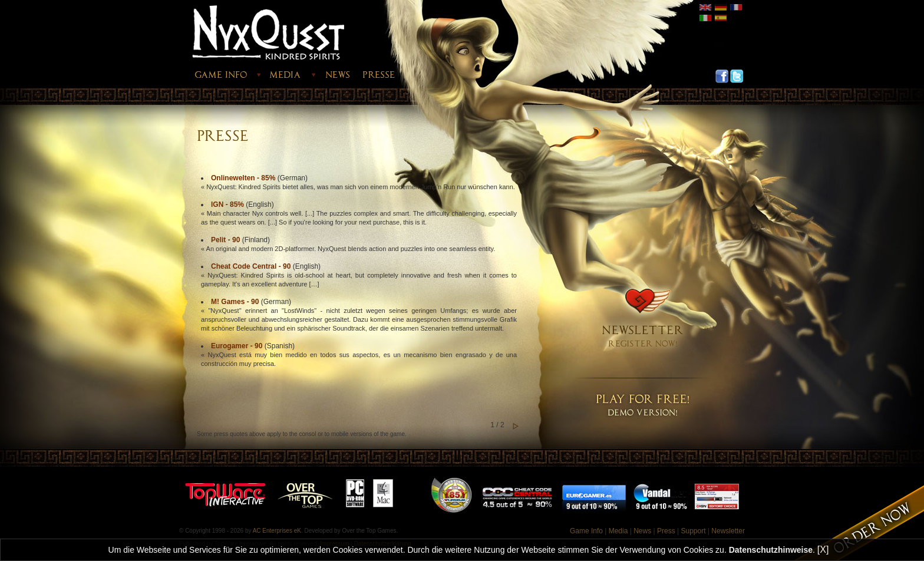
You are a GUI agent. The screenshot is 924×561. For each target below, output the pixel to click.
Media (618, 531)
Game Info (586, 531)
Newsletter (728, 531)
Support (693, 531)
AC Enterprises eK (277, 531)
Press (666, 531)
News (642, 531)
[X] (823, 550)
